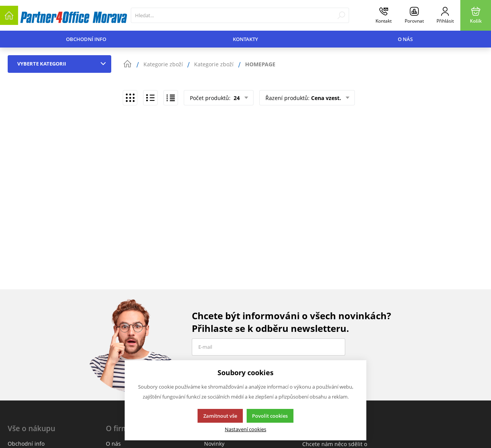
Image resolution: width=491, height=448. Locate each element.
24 (236, 98)
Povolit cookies (270, 416)
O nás (405, 39)
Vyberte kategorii (63, 64)
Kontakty (245, 39)
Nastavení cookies (245, 429)
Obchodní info (86, 39)
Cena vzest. (326, 98)
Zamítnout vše (220, 416)
